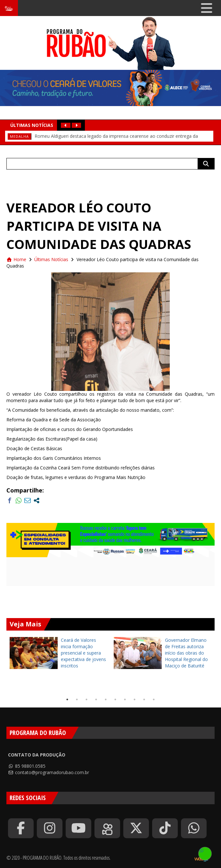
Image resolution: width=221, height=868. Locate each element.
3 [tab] (86, 699)
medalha (19, 136)
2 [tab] (77, 699)
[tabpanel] (58, 653)
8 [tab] (135, 699)
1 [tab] (67, 699)
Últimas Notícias (51, 259)
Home (16, 259)
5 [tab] (106, 699)
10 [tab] (154, 699)
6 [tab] (115, 699)
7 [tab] (125, 699)
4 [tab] (96, 699)
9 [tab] (144, 699)
